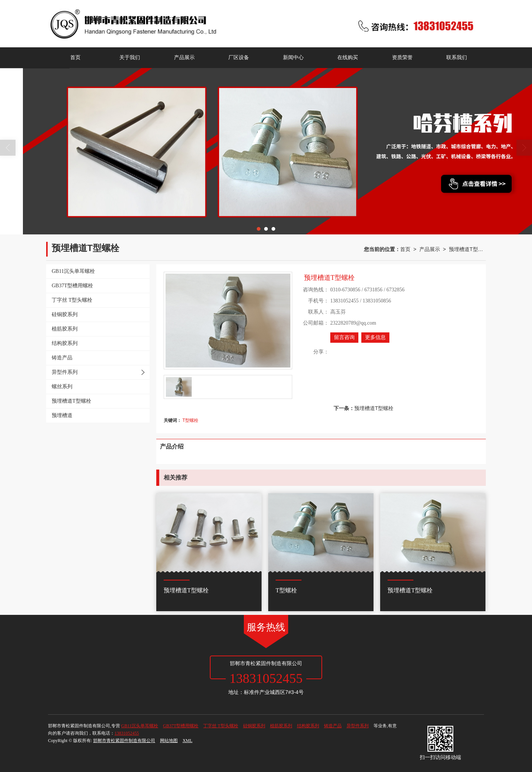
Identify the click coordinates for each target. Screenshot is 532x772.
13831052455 (127, 733)
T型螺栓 (190, 420)
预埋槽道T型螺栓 (467, 249)
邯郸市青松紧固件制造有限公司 (124, 741)
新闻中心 (293, 57)
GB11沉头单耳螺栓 (140, 726)
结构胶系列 (308, 726)
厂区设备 (239, 57)
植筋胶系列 (281, 726)
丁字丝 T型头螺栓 (221, 726)
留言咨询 (344, 337)
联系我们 (457, 57)
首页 (75, 57)
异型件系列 (358, 726)
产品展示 (184, 57)
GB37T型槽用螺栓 (181, 726)
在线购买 (348, 57)
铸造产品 (333, 726)
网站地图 (169, 741)
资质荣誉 (402, 57)
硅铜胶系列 (254, 726)
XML (187, 741)
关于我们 (130, 57)
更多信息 (375, 337)
